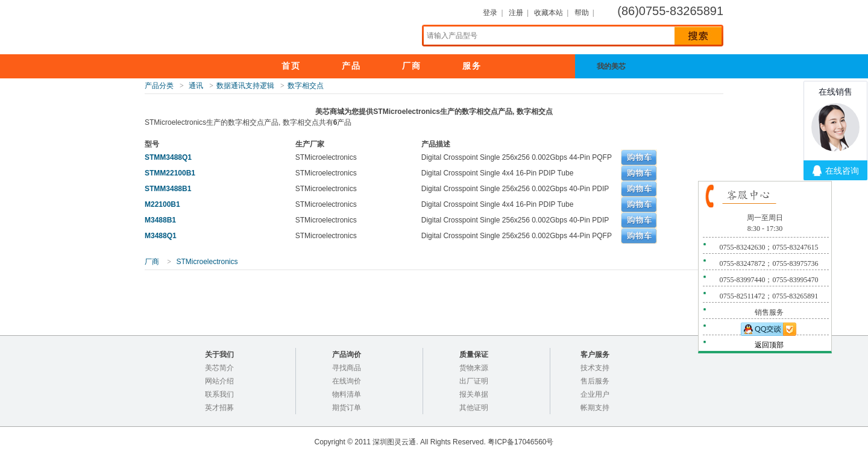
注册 (516, 13)
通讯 (196, 86)
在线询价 (347, 381)
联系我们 (219, 394)
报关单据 (474, 394)
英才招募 (219, 408)
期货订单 (347, 408)
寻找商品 (347, 368)
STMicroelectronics (207, 262)
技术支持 (595, 368)
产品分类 (159, 86)
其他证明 (474, 408)
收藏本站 (549, 13)
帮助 (582, 13)
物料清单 (347, 394)
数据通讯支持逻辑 (245, 86)
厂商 (152, 262)
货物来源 (474, 368)
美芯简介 (219, 368)
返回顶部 (769, 345)
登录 (490, 13)
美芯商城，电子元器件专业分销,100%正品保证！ (265, 27)
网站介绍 (219, 381)
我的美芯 (621, 66)
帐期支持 (595, 408)
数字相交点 (306, 86)
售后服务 (595, 381)
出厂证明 (474, 381)
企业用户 (595, 394)
